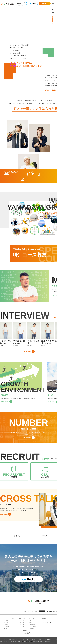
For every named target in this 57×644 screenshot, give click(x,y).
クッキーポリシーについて (8, 641)
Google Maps (41, 611)
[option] (20, 334)
